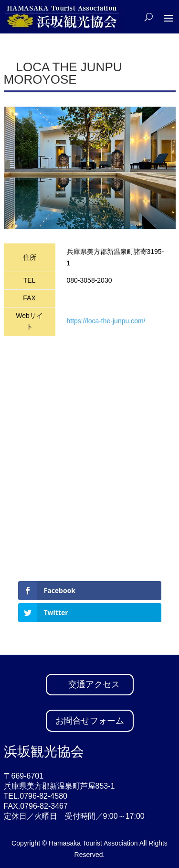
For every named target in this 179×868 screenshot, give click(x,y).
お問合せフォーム (90, 721)
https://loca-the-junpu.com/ (106, 321)
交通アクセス (94, 684)
